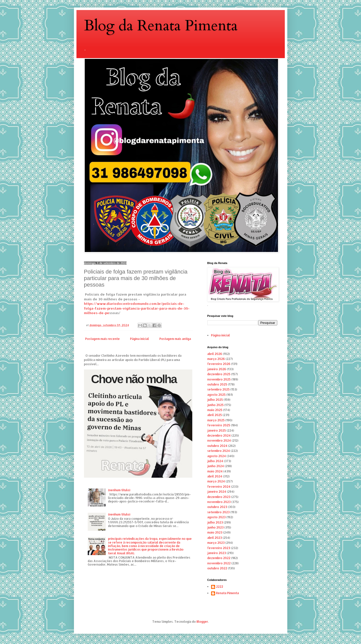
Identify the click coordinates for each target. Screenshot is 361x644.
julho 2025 (215, 400)
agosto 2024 (217, 456)
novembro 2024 (219, 440)
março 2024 (216, 481)
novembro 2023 (219, 502)
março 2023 (216, 543)
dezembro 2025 (219, 374)
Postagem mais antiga (175, 339)
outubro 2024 (217, 446)
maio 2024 (215, 471)
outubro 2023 (217, 507)
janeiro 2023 (217, 553)
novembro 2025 (219, 379)
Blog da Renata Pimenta (161, 26)
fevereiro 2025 (219, 425)
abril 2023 (215, 538)
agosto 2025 (216, 395)
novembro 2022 (219, 563)
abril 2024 (215, 476)
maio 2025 (215, 410)
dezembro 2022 (219, 558)
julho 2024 (215, 461)
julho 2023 (215, 522)
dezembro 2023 (219, 497)
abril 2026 (215, 354)
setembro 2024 (219, 451)
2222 (220, 587)
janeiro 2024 (217, 492)
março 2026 (216, 359)
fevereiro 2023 (219, 548)
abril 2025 (215, 415)
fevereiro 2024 (219, 487)
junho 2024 (216, 466)
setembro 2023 (218, 512)
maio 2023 (215, 532)
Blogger (202, 622)
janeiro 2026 (217, 369)
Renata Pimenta (228, 593)
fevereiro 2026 (219, 364)
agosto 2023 (216, 517)
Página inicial (140, 339)
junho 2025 (215, 405)
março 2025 (216, 420)
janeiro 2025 (217, 430)
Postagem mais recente (103, 339)
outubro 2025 (217, 384)
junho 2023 (215, 527)
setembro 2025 (218, 389)
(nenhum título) (119, 490)
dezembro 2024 (219, 435)
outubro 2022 (217, 568)
